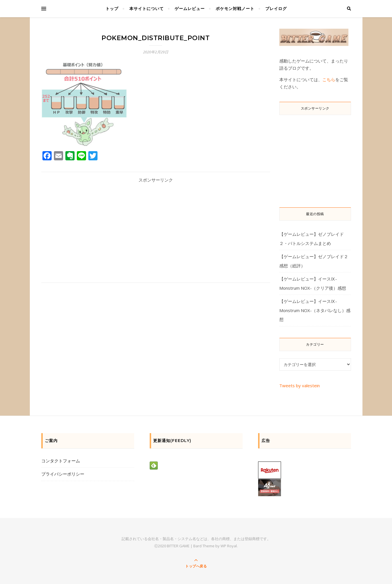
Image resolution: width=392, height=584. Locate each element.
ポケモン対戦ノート (235, 8)
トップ (112, 8)
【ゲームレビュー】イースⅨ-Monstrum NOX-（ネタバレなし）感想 (315, 310)
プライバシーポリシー (63, 474)
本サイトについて (147, 8)
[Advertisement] (156, 228)
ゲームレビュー (190, 8)
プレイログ (276, 8)
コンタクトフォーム (61, 461)
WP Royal (229, 546)
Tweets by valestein (300, 386)
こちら (329, 79)
